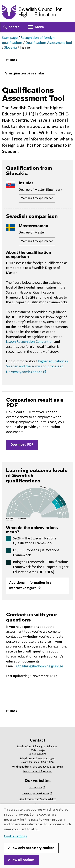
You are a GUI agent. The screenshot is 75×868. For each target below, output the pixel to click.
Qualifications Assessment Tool (49, 43)
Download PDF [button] (22, 445)
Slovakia (10, 48)
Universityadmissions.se (38, 794)
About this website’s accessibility (37, 799)
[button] (37, 586)
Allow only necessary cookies (31, 848)
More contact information (38, 772)
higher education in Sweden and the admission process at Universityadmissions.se (37, 367)
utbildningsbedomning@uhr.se (40, 666)
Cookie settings (15, 836)
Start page (10, 38)
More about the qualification (37, 198)
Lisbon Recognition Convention (30, 342)
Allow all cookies (21, 860)
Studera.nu (38, 788)
